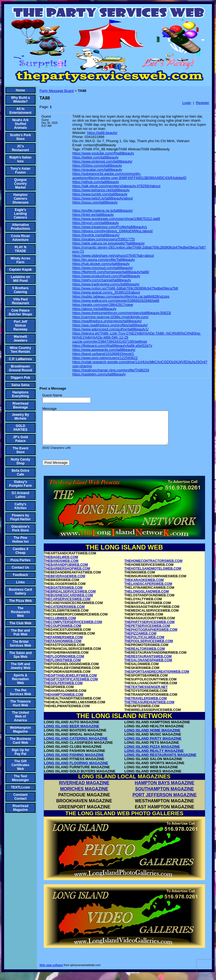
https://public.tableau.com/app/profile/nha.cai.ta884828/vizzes (121, 296)
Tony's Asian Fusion (20, 171)
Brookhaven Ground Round (20, 368)
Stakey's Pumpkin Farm (20, 484)
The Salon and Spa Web (21, 655)
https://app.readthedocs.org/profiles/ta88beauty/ (110, 325)
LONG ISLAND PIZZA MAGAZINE (152, 753)
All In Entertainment (20, 111)
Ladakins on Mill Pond (21, 279)
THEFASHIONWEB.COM (63, 648)
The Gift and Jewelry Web (21, 666)
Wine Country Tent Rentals (21, 350)
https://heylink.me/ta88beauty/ (96, 235)
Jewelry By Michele (20, 417)
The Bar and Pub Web (20, 632)
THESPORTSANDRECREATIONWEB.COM (157, 678)
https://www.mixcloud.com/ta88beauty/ (103, 268)
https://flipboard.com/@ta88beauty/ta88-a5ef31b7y (112, 346)
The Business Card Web (21, 741)
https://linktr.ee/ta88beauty (93, 215)
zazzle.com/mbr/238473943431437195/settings (110, 341)
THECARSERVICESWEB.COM (67, 606)
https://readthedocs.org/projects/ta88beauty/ (107, 321)
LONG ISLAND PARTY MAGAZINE (153, 745)
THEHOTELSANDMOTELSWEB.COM (153, 575)
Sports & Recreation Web (21, 679)
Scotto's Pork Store (20, 137)
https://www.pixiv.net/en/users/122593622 (105, 358)
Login (187, 103)
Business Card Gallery (21, 591)
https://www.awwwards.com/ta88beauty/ (104, 350)
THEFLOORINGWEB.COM (64, 663)
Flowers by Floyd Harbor (20, 517)
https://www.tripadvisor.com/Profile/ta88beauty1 (110, 227)
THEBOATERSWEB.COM (63, 594)
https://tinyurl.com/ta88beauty (96, 223)
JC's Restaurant (20, 148)
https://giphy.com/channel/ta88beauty (102, 280)
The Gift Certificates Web (20, 765)
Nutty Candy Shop (20, 461)
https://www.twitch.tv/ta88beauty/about (103, 198)
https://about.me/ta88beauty (94, 309)
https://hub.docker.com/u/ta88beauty (101, 264)
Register (203, 103)
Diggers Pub (20, 378)
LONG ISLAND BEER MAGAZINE (72, 733)
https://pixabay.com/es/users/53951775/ (104, 239)
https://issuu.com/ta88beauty (95, 202)
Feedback (20, 575)
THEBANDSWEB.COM (61, 567)
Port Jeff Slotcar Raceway (20, 325)
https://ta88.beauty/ (102, 133)
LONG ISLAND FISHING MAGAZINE (74, 761)
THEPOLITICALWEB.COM (144, 644)
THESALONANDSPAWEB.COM (148, 667)
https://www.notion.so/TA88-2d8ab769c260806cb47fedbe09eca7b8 (125, 288)
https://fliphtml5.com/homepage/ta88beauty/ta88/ (111, 272)
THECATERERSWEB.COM (64, 613)
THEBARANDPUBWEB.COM (66, 571)
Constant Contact (21, 797)
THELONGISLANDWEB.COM (147, 598)
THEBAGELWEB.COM (61, 564)
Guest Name (52, 395)
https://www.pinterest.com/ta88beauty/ (103, 161)
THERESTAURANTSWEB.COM (148, 663)
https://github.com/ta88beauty (96, 182)
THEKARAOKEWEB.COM (144, 587)
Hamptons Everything (21, 394)
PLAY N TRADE (20, 249)
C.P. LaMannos (21, 359)
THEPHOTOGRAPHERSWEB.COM (151, 636)
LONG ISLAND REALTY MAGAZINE (154, 757)
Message (50, 409)
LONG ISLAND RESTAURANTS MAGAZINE (160, 761)
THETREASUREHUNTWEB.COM (149, 709)
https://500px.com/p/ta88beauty (97, 165)
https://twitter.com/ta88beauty (96, 157)
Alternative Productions (21, 227)
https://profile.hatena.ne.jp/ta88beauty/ (103, 210)
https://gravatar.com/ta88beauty (97, 170)
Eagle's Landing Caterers (20, 214)
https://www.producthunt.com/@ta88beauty (106, 276)
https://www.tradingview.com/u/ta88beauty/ (106, 284)
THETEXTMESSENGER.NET (146, 694)
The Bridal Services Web (21, 644)
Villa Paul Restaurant (20, 301)
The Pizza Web (20, 601)
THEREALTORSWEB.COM (145, 655)
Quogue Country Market (21, 184)
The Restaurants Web (20, 612)
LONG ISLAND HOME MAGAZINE (152, 737)
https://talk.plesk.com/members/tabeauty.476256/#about (116, 186)
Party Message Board (57, 91)
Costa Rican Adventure (20, 238)
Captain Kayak (20, 270)
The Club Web (21, 623)
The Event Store (20, 450)
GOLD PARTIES (20, 428)
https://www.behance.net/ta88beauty (101, 190)
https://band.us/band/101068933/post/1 (103, 354)
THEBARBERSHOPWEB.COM (67, 575)
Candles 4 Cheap (20, 551)
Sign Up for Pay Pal (20, 752)
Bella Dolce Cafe (20, 473)
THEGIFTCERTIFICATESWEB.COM (71, 686)
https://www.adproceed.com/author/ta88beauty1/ (111, 329)
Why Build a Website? (20, 100)
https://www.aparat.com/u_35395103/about (106, 292)
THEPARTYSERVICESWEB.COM (150, 629)
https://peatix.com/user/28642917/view (103, 305)
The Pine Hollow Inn (20, 540)
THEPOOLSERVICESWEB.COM (149, 648)
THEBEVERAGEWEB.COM (65, 583)
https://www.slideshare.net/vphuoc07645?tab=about (113, 256)
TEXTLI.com (20, 787)
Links (20, 582)
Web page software (51, 972)
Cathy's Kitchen (21, 506)
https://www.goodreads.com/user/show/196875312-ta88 (116, 219)
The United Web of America (21, 716)
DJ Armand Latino (21, 495)
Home (20, 90)
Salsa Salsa (21, 385)
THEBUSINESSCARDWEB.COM (68, 602)
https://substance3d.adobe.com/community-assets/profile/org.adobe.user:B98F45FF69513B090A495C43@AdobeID (129, 176)
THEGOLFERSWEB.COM (63, 690)
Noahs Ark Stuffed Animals (21, 124)
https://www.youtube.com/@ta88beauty (103, 153)
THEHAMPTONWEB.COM (64, 701)
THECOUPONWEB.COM (63, 632)
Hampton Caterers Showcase (20, 199)
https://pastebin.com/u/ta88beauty (99, 374)
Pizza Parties (20, 560)
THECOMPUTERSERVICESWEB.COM (73, 629)
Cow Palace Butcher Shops (20, 312)
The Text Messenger (20, 778)
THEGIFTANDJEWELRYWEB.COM (70, 682)
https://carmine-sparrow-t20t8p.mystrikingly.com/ (111, 317)
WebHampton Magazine (20, 730)
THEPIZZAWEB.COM (140, 640)
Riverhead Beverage (21, 405)
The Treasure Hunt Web (20, 703)
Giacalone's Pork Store (20, 528)
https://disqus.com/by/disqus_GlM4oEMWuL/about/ (113, 231)
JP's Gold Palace (20, 439)
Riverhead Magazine (21, 808)
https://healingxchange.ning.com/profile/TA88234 (111, 370)
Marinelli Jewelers (20, 339)
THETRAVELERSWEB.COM (146, 705)
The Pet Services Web (21, 692)
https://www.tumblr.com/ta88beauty (100, 194)
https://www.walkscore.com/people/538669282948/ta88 (116, 301)
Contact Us (20, 567)
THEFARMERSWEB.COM (63, 644)
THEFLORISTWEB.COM (62, 667)
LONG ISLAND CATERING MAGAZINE (76, 745)
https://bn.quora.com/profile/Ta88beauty (104, 260)
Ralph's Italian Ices (20, 159)
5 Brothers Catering (21, 290)
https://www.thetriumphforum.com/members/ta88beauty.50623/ (122, 313)
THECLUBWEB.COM (60, 625)
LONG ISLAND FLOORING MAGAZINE (76, 770)
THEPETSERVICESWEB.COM (147, 632)
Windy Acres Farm (21, 260)
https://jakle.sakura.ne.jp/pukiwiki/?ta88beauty (109, 243)
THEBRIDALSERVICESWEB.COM (70, 598)
